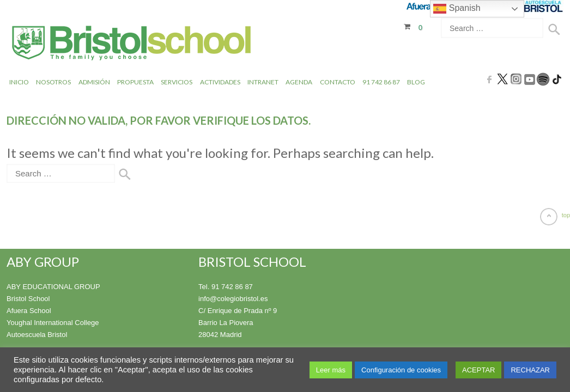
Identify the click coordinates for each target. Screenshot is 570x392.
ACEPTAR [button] (478, 370)
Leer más (331, 370)
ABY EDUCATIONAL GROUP (53, 286)
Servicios (177, 81)
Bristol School (28, 298)
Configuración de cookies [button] (401, 370)
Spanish (457, 9)
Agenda (299, 81)
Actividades (220, 81)
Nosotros (53, 81)
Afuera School (29, 310)
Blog (416, 81)
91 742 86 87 (381, 81)
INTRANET (263, 81)
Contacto (338, 81)
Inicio (19, 81)
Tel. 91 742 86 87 (226, 286)
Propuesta (135, 81)
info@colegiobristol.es (233, 298)
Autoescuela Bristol (37, 334)
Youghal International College (53, 322)
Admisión (94, 81)
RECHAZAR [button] (530, 370)
